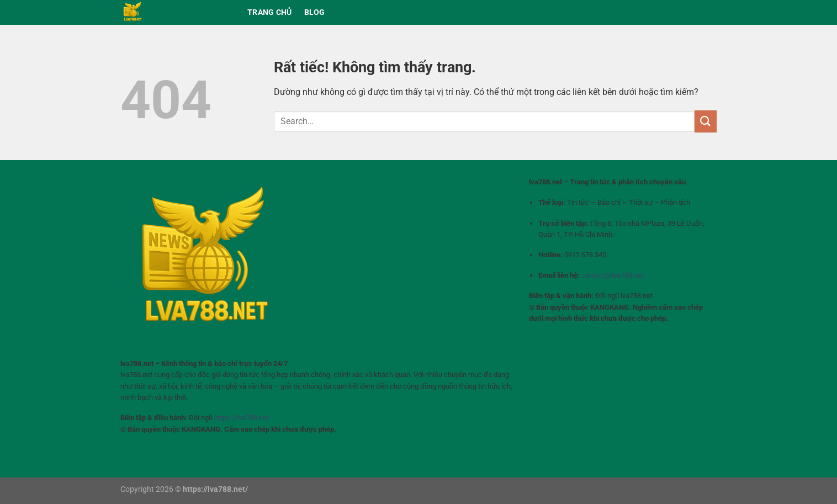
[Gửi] (706, 121)
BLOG (315, 12)
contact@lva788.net (613, 275)
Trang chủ (270, 12)
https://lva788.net (242, 418)
